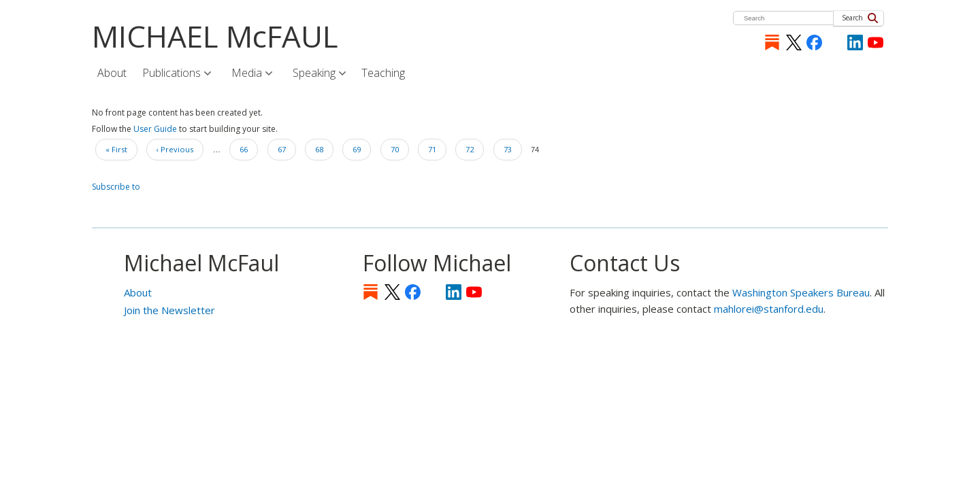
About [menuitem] (112, 73)
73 (512, 148)
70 (399, 148)
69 (361, 148)
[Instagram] (835, 42)
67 (287, 148)
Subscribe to (116, 187)
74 (535, 148)
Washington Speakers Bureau (801, 292)
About (138, 292)
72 (474, 148)
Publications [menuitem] (173, 73)
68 (324, 148)
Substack (772, 42)
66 (248, 148)
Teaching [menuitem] (383, 73)
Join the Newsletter (169, 310)
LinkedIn (855, 42)
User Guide (155, 129)
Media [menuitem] (248, 73)
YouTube (876, 42)
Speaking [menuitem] (315, 73)
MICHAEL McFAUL (215, 36)
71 (437, 148)
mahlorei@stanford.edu (769, 309)
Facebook (814, 42)
